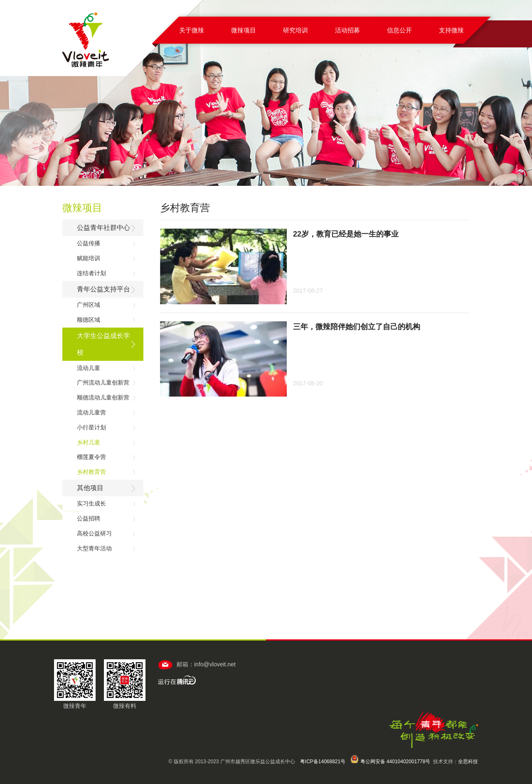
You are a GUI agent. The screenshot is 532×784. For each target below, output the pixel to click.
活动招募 (347, 30)
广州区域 (89, 305)
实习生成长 (91, 503)
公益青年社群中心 (103, 228)
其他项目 (90, 488)
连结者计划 (91, 273)
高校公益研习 (94, 533)
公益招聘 (89, 518)
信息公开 (399, 30)
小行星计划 (91, 427)
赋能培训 (89, 258)
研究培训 (296, 30)
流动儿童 (89, 368)
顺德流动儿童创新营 (103, 397)
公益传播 (89, 243)
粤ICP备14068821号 (323, 762)
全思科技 (468, 762)
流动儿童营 (91, 412)
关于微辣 (192, 30)
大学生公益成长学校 (103, 344)
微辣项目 (244, 30)
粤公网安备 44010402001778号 (390, 762)
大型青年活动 (94, 548)
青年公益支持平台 (103, 289)
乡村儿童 (89, 442)
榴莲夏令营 (91, 457)
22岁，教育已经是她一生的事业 (346, 234)
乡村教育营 (91, 472)
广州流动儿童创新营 (103, 382)
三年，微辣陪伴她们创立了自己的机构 (357, 327)
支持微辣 (451, 30)
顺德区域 (89, 320)
